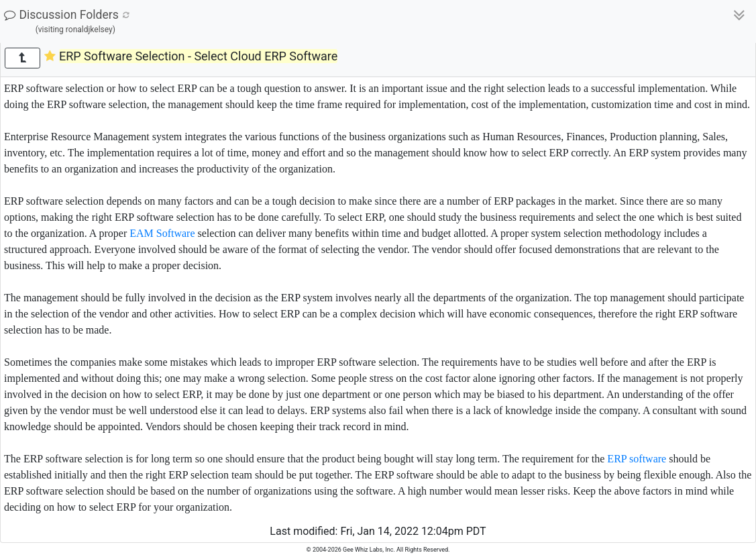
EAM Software (162, 233)
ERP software (637, 459)
